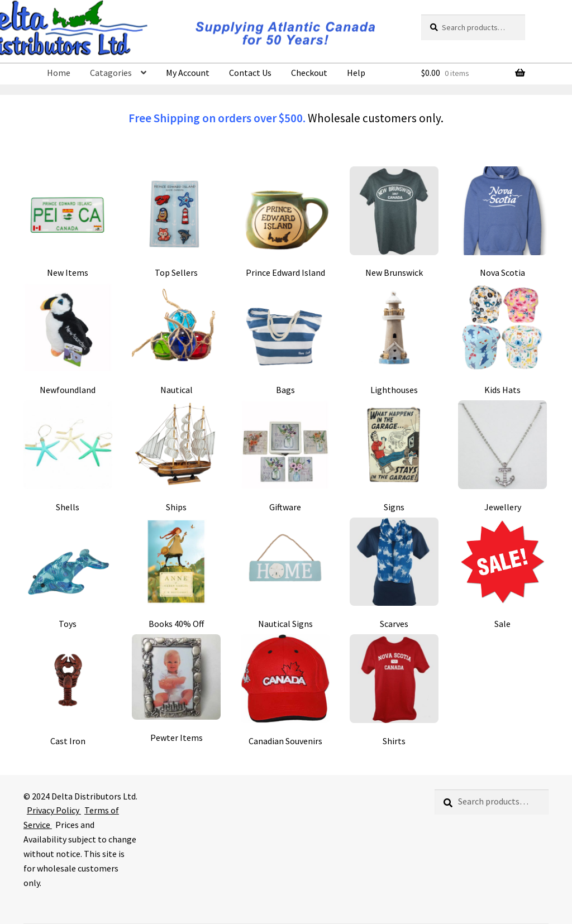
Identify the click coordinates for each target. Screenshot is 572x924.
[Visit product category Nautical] (176, 339)
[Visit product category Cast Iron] (68, 690)
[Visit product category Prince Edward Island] (285, 222)
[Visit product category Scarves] (394, 574)
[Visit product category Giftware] (285, 456)
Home (59, 73)
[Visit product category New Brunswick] (394, 222)
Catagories (111, 73)
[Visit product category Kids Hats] (502, 339)
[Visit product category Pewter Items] (176, 689)
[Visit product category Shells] (68, 456)
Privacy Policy (54, 810)
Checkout (309, 73)
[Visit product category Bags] (285, 339)
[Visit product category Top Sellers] (176, 222)
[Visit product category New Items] (68, 222)
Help (356, 73)
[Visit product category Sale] (502, 574)
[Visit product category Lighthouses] (394, 339)
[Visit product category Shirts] (394, 690)
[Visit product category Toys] (68, 574)
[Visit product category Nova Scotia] (502, 222)
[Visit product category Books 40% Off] (176, 574)
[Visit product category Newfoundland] (68, 339)
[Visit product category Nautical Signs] (285, 574)
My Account (188, 73)
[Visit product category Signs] (394, 456)
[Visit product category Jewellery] (502, 456)
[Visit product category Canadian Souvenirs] (285, 690)
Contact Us (250, 73)
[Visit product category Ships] (176, 456)
